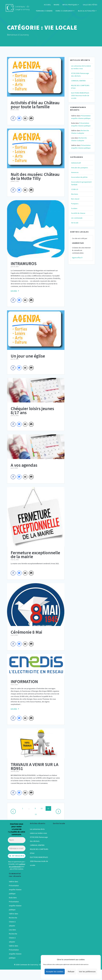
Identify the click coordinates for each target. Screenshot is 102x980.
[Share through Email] (25, 118)
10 (42, 808)
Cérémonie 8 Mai (26, 632)
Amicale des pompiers (80, 168)
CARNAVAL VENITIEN (78, 81)
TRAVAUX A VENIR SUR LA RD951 (35, 766)
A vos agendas (24, 465)
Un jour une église (28, 356)
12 (37, 814)
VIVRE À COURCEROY (64, 11)
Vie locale (75, 223)
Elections (75, 194)
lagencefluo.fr (77, 258)
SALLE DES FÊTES (90, 5)
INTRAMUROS (24, 264)
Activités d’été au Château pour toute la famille (35, 105)
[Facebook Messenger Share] (19, 118)
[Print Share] (31, 118)
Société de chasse (78, 213)
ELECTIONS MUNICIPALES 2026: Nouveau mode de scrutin (80, 95)
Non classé (75, 199)
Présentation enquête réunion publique (15, 890)
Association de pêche (79, 177)
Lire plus (14, 291)
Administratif (76, 163)
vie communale (77, 218)
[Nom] (17, 840)
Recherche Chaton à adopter (13, 922)
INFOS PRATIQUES (70, 5)
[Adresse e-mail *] (17, 848)
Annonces (75, 172)
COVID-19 (75, 189)
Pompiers (75, 204)
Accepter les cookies (55, 972)
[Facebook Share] (13, 118)
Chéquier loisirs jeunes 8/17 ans (32, 411)
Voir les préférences (87, 972)
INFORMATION (24, 682)
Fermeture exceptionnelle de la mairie (35, 555)
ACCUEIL (47, 5)
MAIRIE (57, 5)
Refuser (71, 972)
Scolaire (74, 208)
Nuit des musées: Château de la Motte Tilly (35, 176)
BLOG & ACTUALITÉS (87, 11)
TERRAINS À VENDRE (44, 11)
